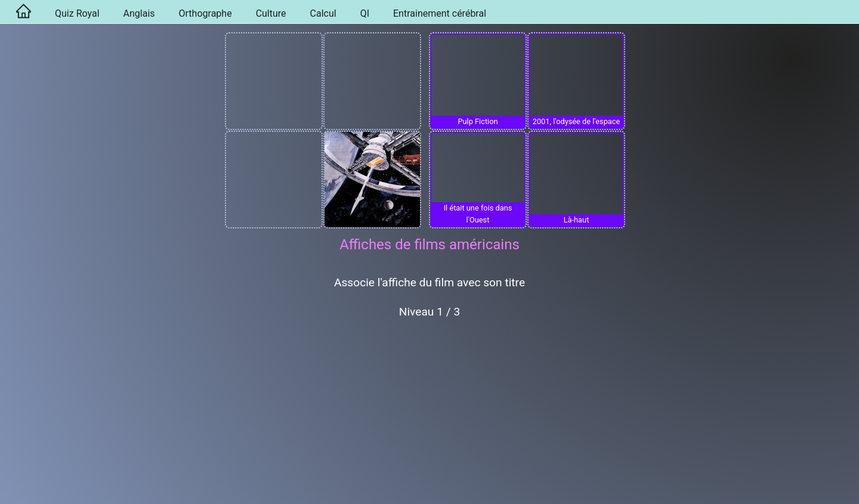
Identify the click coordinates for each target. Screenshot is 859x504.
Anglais (139, 13)
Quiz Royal (77, 13)
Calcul (323, 13)
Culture (271, 13)
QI (365, 13)
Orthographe (206, 13)
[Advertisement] (429, 416)
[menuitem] (21, 12)
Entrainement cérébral (440, 13)
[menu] (429, 12)
